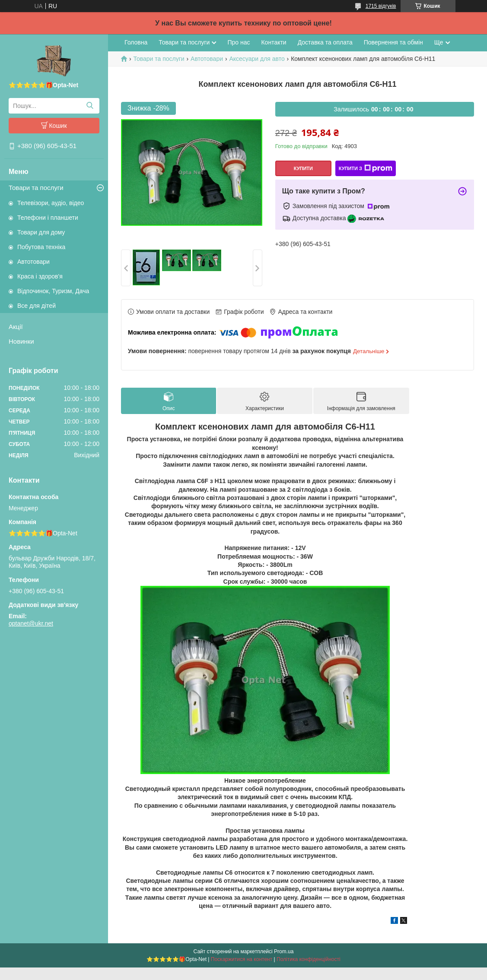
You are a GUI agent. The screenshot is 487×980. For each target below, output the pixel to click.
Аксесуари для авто (257, 59)
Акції (16, 327)
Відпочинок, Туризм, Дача (53, 291)
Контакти (274, 42)
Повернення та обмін (393, 42)
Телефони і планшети (48, 218)
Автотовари (33, 262)
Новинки (21, 341)
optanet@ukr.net (31, 623)
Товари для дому (41, 232)
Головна (136, 42)
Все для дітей (37, 306)
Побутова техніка (41, 247)
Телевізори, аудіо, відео (51, 203)
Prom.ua (284, 952)
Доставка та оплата (325, 42)
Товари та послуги (36, 188)
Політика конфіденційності (309, 959)
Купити (303, 168)
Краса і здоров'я (40, 276)
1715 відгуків (381, 6)
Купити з (366, 168)
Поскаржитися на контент (242, 959)
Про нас (239, 42)
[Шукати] (90, 106)
